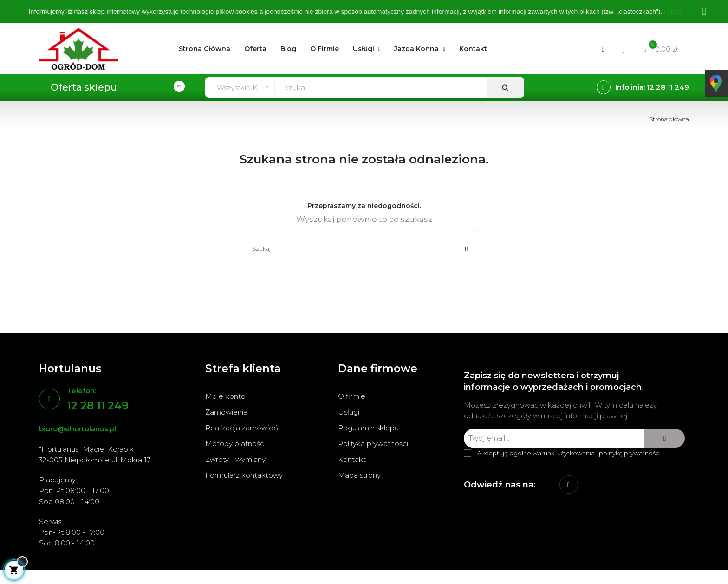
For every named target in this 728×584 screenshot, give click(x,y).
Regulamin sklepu (368, 428)
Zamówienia (226, 412)
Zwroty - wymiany (235, 459)
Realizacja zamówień (242, 428)
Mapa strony (359, 475)
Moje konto (225, 396)
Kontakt (352, 459)
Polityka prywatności (373, 444)
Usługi (349, 412)
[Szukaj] (364, 249)
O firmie (352, 396)
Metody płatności (235, 444)
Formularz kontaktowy (244, 475)
